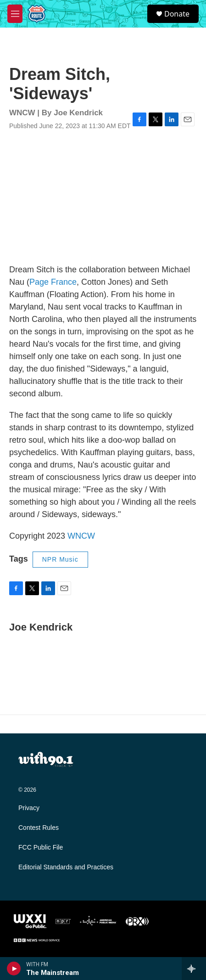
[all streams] (194, 969)
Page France (53, 282)
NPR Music (60, 559)
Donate (177, 14)
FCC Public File (41, 848)
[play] (14, 969)
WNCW (81, 536)
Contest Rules (39, 828)
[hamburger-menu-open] (15, 14)
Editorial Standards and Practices (66, 867)
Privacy (29, 808)
